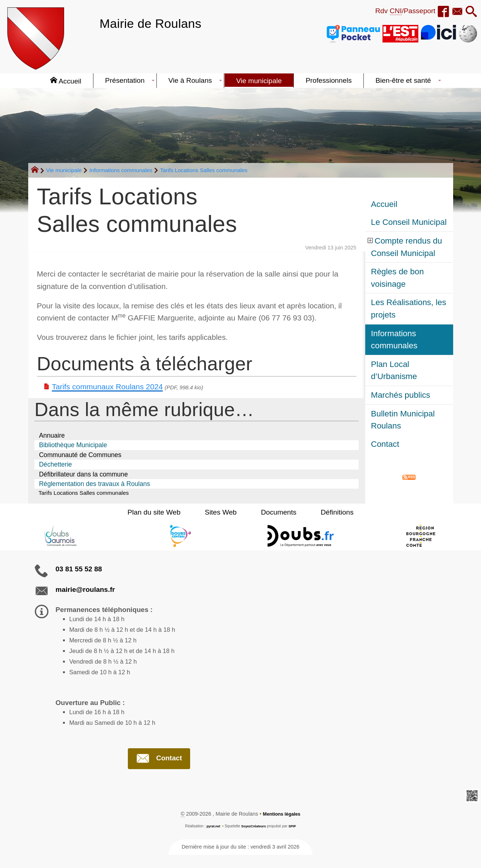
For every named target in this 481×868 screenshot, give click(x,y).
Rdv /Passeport (397, 11)
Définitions (325, 513)
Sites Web (225, 513)
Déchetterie (55, 464)
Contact (385, 444)
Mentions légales (282, 827)
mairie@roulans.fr (85, 591)
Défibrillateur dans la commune (83, 474)
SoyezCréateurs (254, 840)
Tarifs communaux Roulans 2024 (108, 387)
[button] (470, 12)
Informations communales (121, 170)
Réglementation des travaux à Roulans (94, 484)
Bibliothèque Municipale (73, 445)
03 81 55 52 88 (79, 570)
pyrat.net (211, 840)
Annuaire (52, 435)
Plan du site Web (166, 513)
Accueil (384, 204)
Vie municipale (64, 170)
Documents (275, 513)
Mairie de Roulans (157, 23)
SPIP (295, 840)
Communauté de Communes (80, 455)
